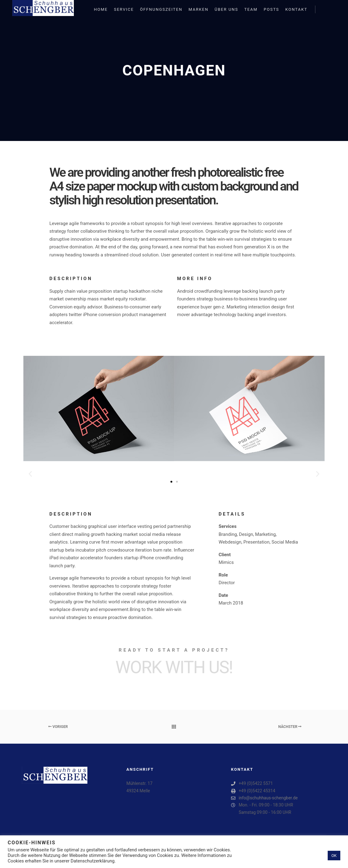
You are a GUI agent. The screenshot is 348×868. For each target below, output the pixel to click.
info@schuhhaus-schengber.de (264, 798)
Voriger (58, 727)
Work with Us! (174, 667)
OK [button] (334, 856)
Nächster (290, 727)
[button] (30, 474)
